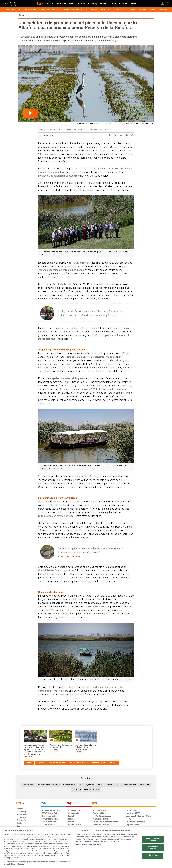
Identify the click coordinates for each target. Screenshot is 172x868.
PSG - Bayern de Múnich (90, 785)
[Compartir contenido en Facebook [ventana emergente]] (109, 135)
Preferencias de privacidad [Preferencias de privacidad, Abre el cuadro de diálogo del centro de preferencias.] (153, 856)
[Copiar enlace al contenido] (132, 135)
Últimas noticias (92, 789)
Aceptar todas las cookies (153, 839)
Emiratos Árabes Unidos (48, 785)
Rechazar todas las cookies (153, 848)
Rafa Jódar (144, 785)
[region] (86, 847)
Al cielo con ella (129, 785)
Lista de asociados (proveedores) (88, 844)
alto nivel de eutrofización (100, 527)
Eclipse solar (69, 785)
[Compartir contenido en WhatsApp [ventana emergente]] (127, 135)
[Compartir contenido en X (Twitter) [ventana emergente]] (115, 135)
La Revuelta (28, 785)
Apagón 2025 (111, 785)
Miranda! (77, 789)
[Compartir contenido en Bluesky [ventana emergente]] (121, 135)
